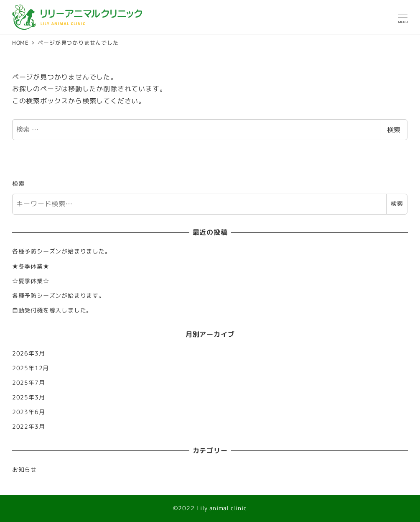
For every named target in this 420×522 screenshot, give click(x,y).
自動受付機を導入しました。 (52, 310)
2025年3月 (29, 397)
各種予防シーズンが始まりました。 (62, 251)
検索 (394, 130)
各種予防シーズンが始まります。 (59, 296)
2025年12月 (31, 368)
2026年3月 (29, 353)
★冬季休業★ (31, 266)
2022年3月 (29, 427)
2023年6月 (29, 412)
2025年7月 (29, 383)
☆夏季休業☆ (31, 281)
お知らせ (24, 470)
